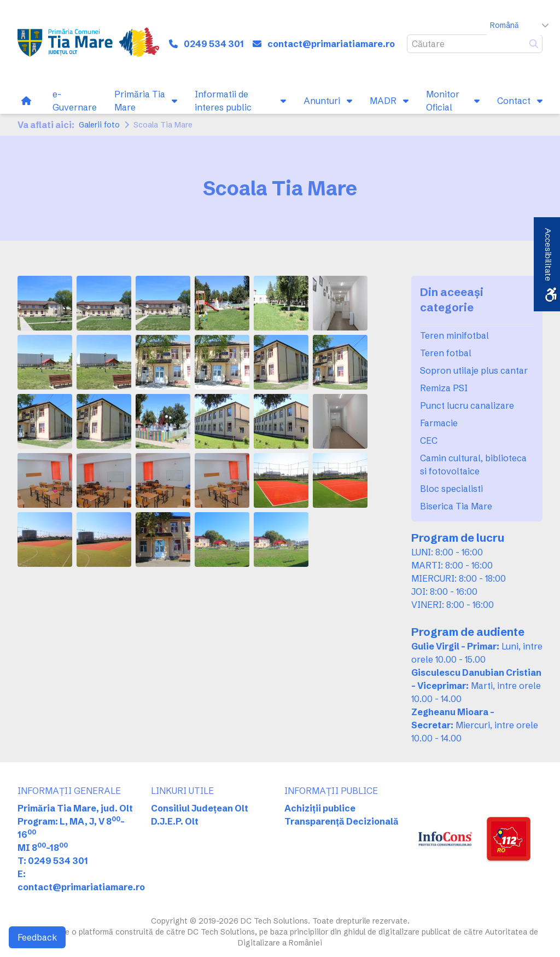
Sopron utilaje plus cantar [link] (474, 370)
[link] (88, 44)
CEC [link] (429, 440)
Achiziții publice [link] (320, 808)
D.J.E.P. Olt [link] (175, 821)
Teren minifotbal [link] (454, 335)
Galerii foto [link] (99, 125)
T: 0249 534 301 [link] (53, 861)
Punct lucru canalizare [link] (467, 405)
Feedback (37, 937)
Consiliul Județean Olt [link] (200, 808)
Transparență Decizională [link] (342, 821)
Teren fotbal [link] (446, 353)
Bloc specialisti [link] (451, 489)
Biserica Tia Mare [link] (456, 506)
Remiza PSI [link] (444, 388)
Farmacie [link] (439, 423)
